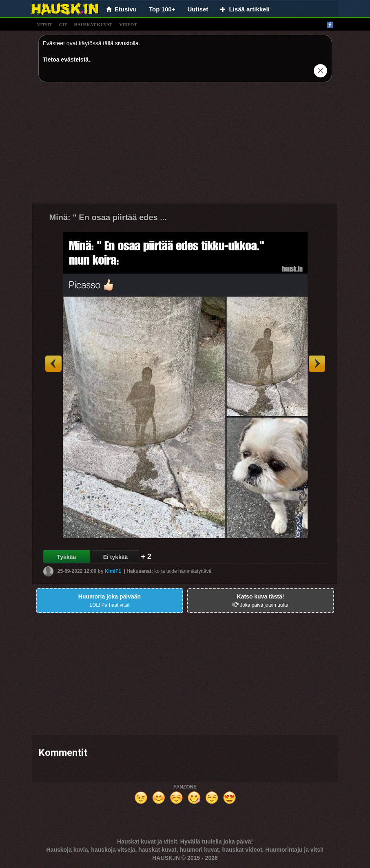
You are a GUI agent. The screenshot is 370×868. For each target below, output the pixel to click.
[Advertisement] (185, 146)
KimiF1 (113, 571)
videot (128, 24)
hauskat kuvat (93, 24)
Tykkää (66, 557)
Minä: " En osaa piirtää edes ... (108, 217)
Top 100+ (162, 9)
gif (63, 24)
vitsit (45, 24)
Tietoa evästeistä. (66, 60)
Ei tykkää (116, 557)
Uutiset (198, 9)
